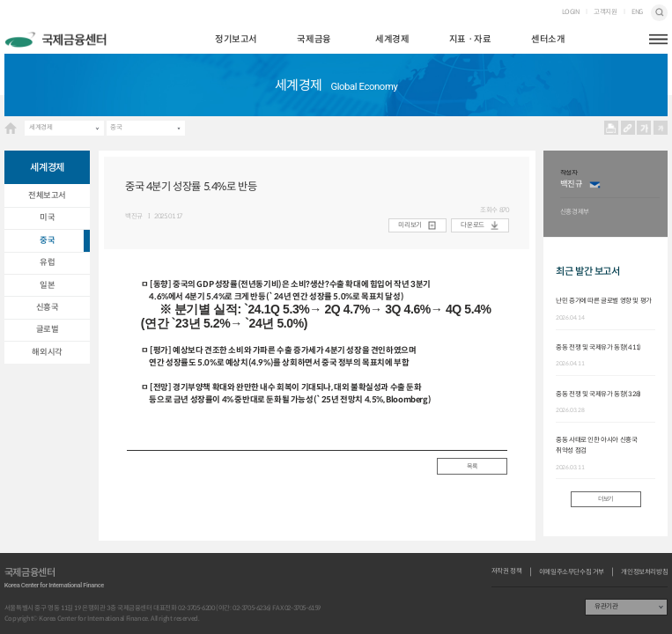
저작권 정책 (507, 571)
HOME (11, 128)
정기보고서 (236, 39)
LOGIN (571, 12)
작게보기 (661, 128)
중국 (116, 127)
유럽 (47, 262)
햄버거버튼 (658, 39)
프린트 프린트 (611, 128)
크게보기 (644, 128)
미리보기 (410, 225)
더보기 (606, 499)
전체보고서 (47, 195)
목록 (472, 466)
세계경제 (392, 39)
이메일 (595, 184)
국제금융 (314, 39)
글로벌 (48, 329)
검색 (659, 13)
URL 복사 (628, 128)
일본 (47, 285)
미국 (47, 217)
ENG (637, 12)
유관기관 (606, 606)
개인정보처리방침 (644, 572)
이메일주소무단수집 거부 (572, 572)
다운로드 (472, 225)
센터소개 (548, 39)
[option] (610, 194)
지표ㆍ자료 (470, 39)
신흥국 (48, 307)
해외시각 (47, 352)
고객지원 (605, 12)
